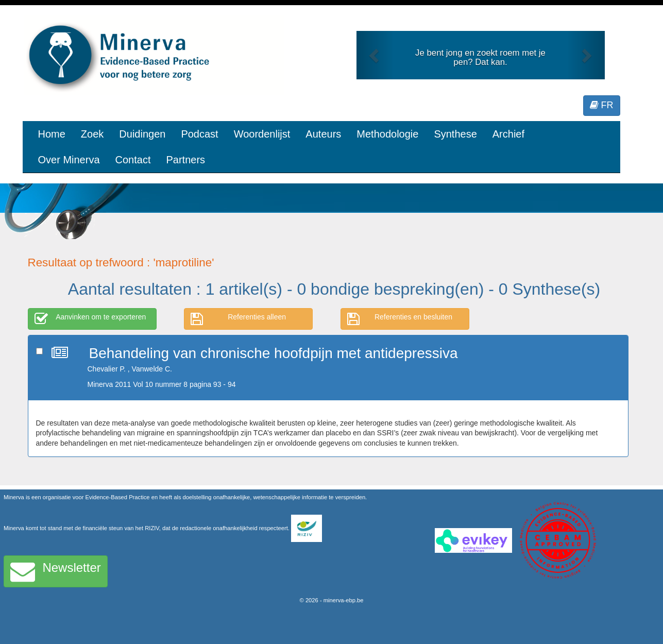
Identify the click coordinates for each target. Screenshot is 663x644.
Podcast (199, 134)
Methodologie (387, 134)
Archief (508, 134)
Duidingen (142, 134)
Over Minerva (69, 160)
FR (602, 105)
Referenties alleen (238, 319)
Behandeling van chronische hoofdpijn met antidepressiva (274, 353)
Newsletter (56, 571)
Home (52, 134)
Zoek (92, 134)
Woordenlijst (262, 134)
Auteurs (323, 134)
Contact (133, 160)
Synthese (455, 134)
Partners (185, 160)
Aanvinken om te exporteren (90, 319)
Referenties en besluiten (400, 319)
